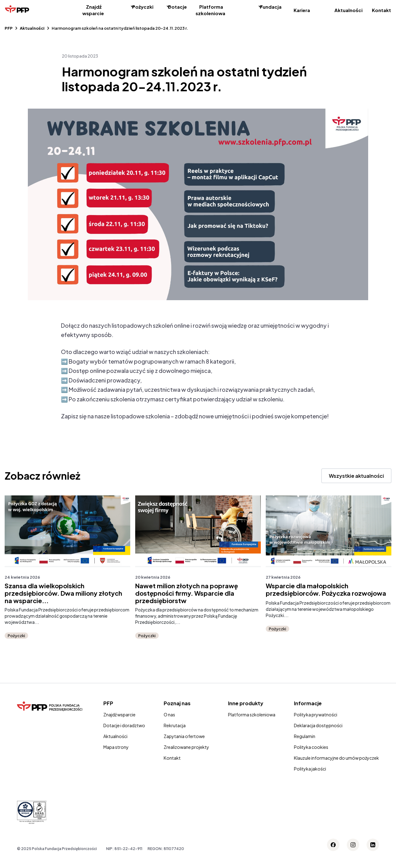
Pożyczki (143, 7)
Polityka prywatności (316, 715)
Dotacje (177, 7)
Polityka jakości (310, 769)
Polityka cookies (311, 747)
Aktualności (349, 10)
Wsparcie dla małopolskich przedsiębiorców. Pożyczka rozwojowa (326, 589)
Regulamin (305, 736)
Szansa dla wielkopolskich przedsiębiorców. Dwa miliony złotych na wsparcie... (63, 593)
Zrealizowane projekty (186, 747)
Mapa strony (116, 747)
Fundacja (271, 7)
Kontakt (381, 10)
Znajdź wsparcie (93, 10)
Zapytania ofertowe (184, 736)
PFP (9, 28)
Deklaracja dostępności (318, 725)
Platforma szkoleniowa (210, 10)
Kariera (302, 10)
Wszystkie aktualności (356, 476)
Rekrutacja (175, 725)
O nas (169, 715)
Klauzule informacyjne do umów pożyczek (336, 758)
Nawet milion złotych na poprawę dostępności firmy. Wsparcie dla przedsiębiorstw (187, 593)
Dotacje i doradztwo (124, 725)
